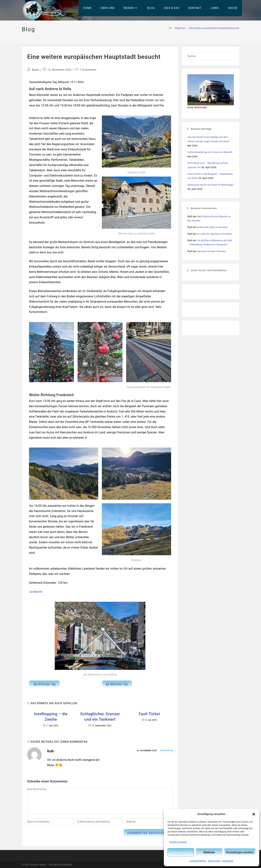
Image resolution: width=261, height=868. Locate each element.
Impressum (228, 861)
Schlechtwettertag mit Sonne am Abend (209, 152)
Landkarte (36, 592)
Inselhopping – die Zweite (51, 713)
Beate (36, 70)
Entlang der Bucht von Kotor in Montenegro (211, 185)
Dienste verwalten (178, 842)
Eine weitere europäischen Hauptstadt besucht (214, 28)
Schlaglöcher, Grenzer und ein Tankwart (100, 715)
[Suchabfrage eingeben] (211, 56)
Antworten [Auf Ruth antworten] (167, 750)
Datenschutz (214, 861)
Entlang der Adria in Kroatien (212, 227)
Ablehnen (209, 852)
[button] (254, 814)
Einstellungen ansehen (240, 852)
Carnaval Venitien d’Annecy (211, 251)
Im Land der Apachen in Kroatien (214, 234)
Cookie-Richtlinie (198, 861)
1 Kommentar (88, 70)
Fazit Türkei (149, 713)
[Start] (170, 28)
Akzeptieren (181, 852)
